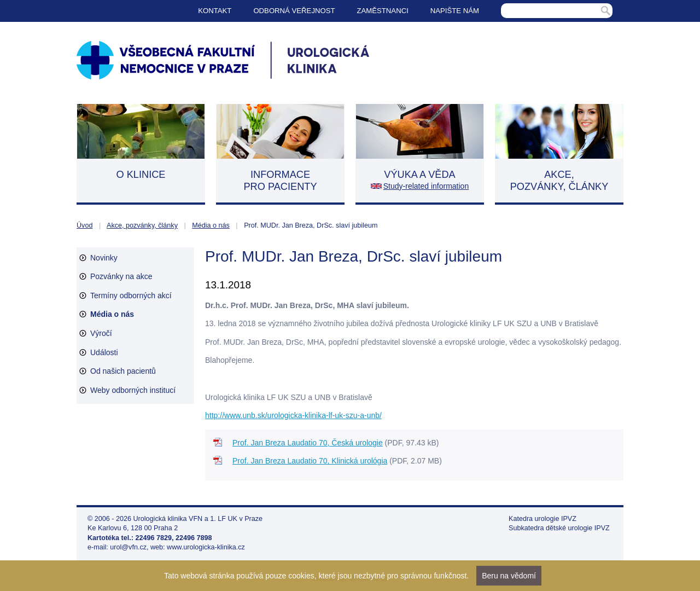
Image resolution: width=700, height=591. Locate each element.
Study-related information (426, 186)
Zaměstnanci (383, 11)
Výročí (101, 333)
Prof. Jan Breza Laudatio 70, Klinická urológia (310, 461)
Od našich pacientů (123, 371)
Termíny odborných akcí (131, 296)
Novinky (104, 258)
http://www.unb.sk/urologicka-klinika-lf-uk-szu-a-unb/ (293, 415)
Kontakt (215, 11)
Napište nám (455, 11)
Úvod (84, 225)
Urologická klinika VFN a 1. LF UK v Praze (198, 519)
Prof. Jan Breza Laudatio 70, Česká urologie (308, 443)
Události (104, 352)
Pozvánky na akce (121, 276)
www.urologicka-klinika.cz (206, 547)
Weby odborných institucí (133, 390)
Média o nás (211, 225)
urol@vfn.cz (128, 547)
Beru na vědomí (509, 576)
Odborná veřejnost (294, 11)
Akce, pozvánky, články (142, 225)
